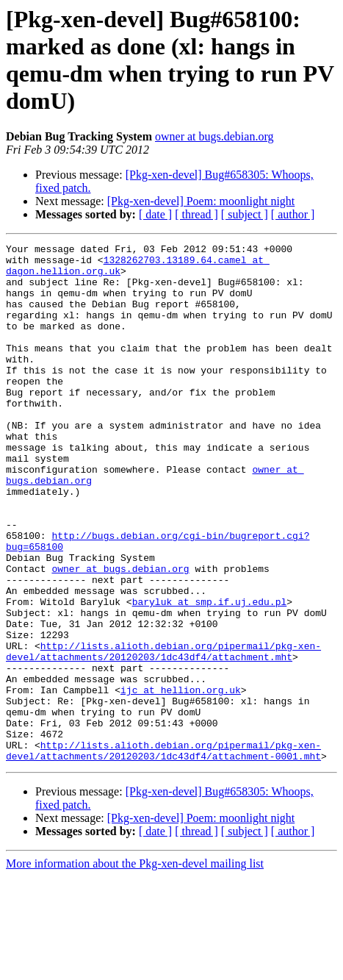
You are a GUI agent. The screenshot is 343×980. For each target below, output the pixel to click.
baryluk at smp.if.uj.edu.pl (210, 674)
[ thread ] (196, 214)
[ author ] (293, 214)
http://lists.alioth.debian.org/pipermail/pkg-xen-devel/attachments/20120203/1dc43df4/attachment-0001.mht (163, 853)
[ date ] (155, 214)
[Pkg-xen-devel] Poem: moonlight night (201, 201)
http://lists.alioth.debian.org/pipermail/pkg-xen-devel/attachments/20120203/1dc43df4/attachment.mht (163, 734)
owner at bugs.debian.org (214, 136)
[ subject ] (245, 214)
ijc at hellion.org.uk (181, 780)
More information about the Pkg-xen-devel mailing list (135, 967)
